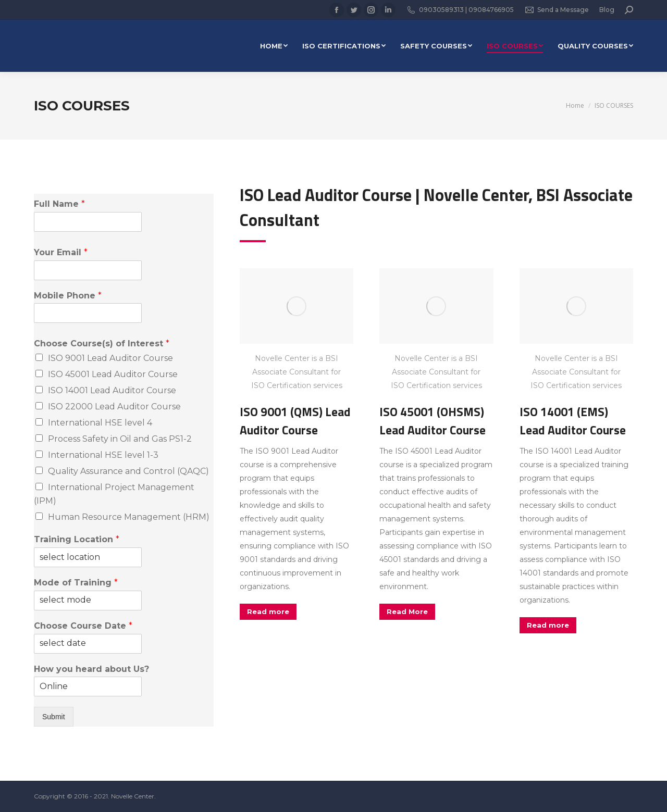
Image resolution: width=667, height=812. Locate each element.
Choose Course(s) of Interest (102, 343)
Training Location (77, 539)
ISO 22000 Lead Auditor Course (114, 407)
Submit (54, 717)
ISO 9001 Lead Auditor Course (110, 358)
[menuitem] (274, 46)
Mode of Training (76, 583)
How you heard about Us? (91, 669)
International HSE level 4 (100, 423)
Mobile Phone (68, 296)
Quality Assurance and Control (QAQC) (128, 471)
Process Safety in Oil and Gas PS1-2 (120, 439)
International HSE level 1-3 (103, 455)
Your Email (61, 252)
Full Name (59, 204)
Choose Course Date (83, 626)
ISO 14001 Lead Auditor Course (112, 390)
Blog (607, 10)
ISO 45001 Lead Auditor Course (113, 374)
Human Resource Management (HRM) (129, 517)
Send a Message (557, 10)
